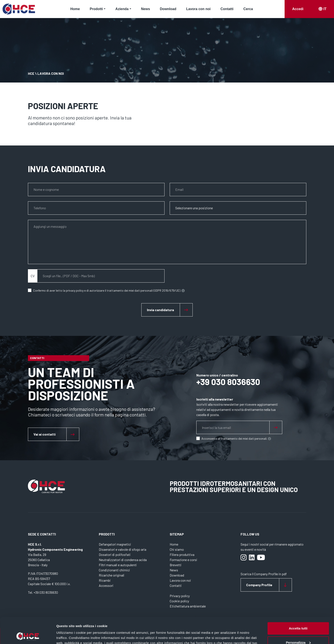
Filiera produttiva (182, 555)
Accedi (298, 9)
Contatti (227, 9)
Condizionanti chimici (114, 570)
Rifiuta (298, 632)
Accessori (106, 585)
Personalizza (298, 618)
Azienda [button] (122, 9)
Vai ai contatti (45, 434)
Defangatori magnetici (115, 544)
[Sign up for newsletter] (276, 427)
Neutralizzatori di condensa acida (123, 560)
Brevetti (176, 565)
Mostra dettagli (68, 636)
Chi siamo (177, 549)
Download (168, 9)
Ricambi (105, 580)
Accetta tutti (298, 604)
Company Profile (259, 585)
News (146, 9)
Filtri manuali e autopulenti (118, 565)
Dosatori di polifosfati (115, 555)
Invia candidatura (160, 310)
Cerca (248, 9)
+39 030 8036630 (228, 382)
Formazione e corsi (183, 560)
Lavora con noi (198, 9)
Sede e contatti (42, 534)
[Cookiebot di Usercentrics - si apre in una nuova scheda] (28, 636)
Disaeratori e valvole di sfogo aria (123, 549)
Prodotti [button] (96, 9)
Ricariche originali (112, 575)
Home (75, 9)
